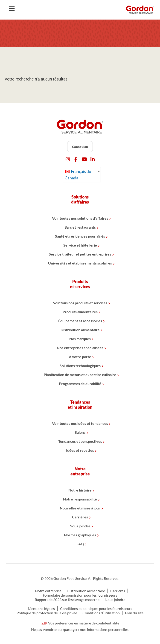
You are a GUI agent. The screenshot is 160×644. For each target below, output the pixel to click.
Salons (80, 432)
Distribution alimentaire (80, 330)
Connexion (80, 147)
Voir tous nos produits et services (80, 303)
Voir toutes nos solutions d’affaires (80, 218)
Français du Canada (78, 175)
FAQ (80, 544)
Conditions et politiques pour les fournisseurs (96, 608)
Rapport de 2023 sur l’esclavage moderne (67, 599)
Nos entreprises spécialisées (80, 348)
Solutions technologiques (80, 366)
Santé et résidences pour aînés (80, 236)
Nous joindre (80, 526)
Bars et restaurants (80, 227)
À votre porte (80, 357)
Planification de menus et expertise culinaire (80, 375)
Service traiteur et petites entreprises (80, 254)
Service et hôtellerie (80, 245)
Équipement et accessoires (80, 321)
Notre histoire (80, 490)
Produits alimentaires (80, 312)
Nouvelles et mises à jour (80, 508)
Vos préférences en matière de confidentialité (80, 623)
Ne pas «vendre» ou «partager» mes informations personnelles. (80, 629)
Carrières (80, 517)
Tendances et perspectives (80, 441)
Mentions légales (41, 608)
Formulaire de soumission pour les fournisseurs (80, 595)
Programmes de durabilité (80, 384)
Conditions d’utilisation (101, 613)
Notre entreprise (48, 591)
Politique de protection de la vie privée (47, 613)
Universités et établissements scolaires (80, 263)
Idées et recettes (80, 450)
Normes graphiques (80, 535)
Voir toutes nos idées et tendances (80, 423)
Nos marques (80, 339)
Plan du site (134, 613)
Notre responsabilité (80, 499)
